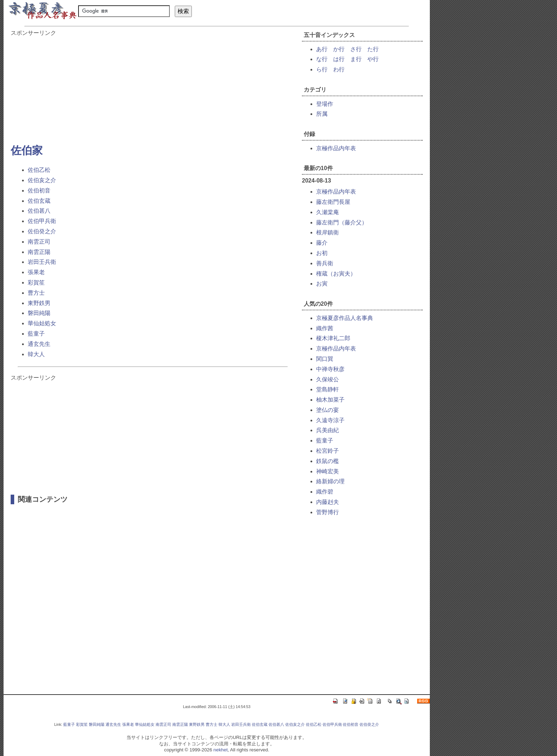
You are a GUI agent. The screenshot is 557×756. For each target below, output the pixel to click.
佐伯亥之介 (42, 180)
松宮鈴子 (328, 451)
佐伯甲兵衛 (42, 221)
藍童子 (36, 334)
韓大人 (36, 354)
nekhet (221, 750)
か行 (339, 49)
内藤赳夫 (328, 502)
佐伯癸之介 (42, 231)
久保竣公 (328, 379)
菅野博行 (328, 512)
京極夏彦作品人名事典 (345, 318)
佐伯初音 (39, 191)
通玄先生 (39, 344)
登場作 (325, 104)
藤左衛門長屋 (333, 202)
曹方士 (36, 293)
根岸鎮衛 (328, 232)
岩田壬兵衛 (42, 262)
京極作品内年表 (336, 148)
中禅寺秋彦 (330, 369)
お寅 (322, 284)
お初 (322, 253)
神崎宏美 (328, 471)
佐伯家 (27, 150)
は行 (339, 59)
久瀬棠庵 (328, 212)
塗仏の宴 (328, 410)
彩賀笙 (36, 282)
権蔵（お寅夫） (336, 274)
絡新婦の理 (330, 481)
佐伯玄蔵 (39, 201)
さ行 (356, 49)
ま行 (356, 59)
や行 (373, 59)
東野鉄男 (39, 303)
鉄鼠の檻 (328, 461)
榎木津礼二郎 (333, 338)
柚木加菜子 (330, 400)
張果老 (36, 272)
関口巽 (325, 359)
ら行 (322, 69)
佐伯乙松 (39, 170)
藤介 (322, 243)
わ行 (339, 69)
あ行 (322, 49)
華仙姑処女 (42, 323)
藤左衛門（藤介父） (342, 222)
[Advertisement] (153, 87)
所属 (322, 114)
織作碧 (325, 492)
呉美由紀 (328, 430)
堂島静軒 (328, 389)
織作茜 (325, 328)
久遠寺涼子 (330, 420)
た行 (373, 49)
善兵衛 (325, 263)
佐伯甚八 (39, 211)
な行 (322, 59)
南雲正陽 (39, 252)
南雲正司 (39, 242)
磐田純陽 (39, 313)
